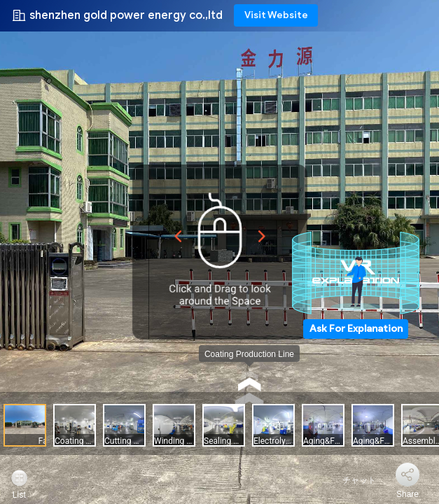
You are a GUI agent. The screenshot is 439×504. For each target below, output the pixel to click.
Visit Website (276, 15)
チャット (351, 480)
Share (407, 494)
